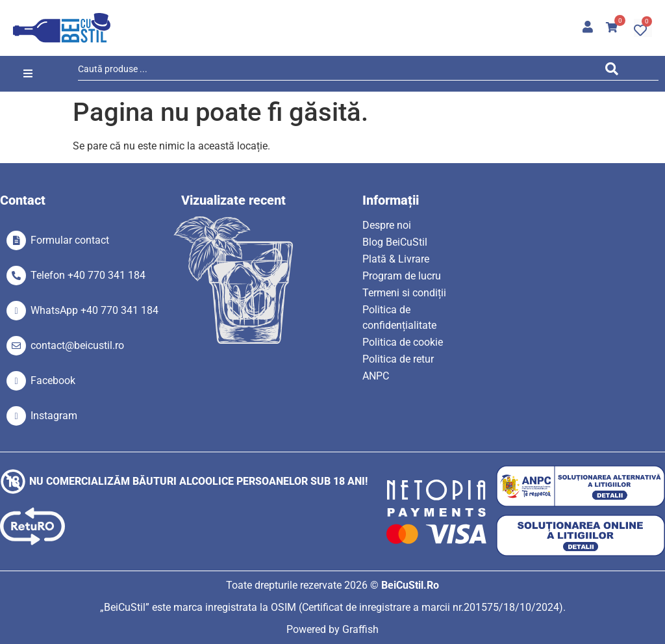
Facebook (53, 380)
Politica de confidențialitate (399, 317)
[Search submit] (615, 71)
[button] (28, 74)
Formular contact (70, 240)
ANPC (376, 376)
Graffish (360, 629)
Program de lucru (402, 276)
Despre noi (387, 225)
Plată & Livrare (396, 259)
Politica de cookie (403, 342)
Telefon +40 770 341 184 (88, 275)
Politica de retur (398, 359)
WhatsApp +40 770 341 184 (94, 310)
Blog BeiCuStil (395, 242)
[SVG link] (62, 28)
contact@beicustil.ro (77, 345)
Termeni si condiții (404, 293)
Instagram (54, 416)
